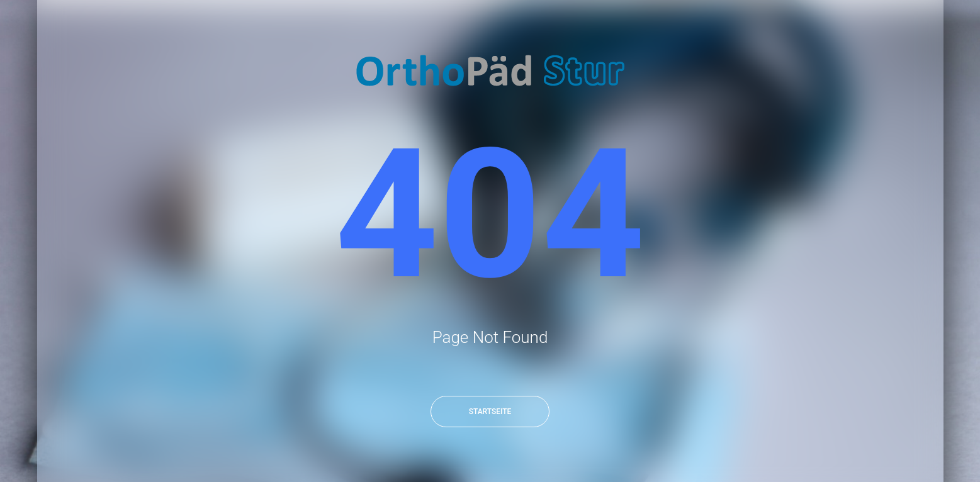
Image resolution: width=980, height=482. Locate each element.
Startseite (490, 412)
